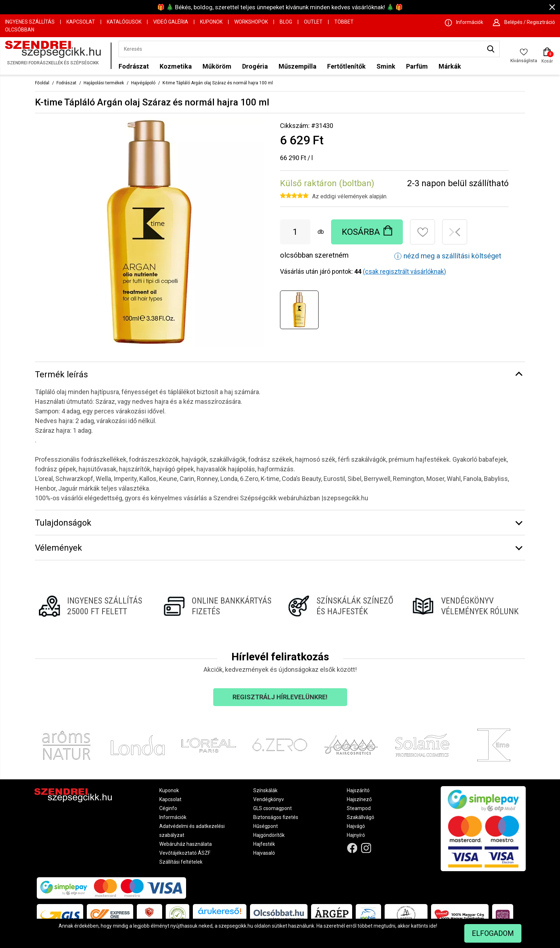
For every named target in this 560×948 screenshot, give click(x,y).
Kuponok (211, 22)
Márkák (450, 66)
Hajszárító (358, 790)
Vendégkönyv (269, 799)
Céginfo (168, 808)
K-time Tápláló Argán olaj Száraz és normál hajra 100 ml (218, 83)
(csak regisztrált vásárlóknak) (404, 271)
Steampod (359, 808)
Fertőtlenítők (346, 66)
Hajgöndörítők (269, 835)
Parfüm (417, 66)
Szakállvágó (361, 817)
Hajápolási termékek (104, 83)
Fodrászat (134, 66)
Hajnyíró (356, 835)
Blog (286, 22)
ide (433, 926)
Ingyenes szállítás (30, 22)
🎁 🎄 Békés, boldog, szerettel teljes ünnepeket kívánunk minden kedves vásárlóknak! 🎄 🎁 (280, 7)
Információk (173, 817)
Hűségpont (266, 826)
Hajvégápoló (143, 83)
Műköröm (217, 66)
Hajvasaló (264, 853)
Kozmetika (176, 66)
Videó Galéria (171, 22)
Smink (386, 66)
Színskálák (265, 790)
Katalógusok (124, 22)
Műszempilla (297, 66)
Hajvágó (356, 826)
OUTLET (313, 22)
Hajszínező (359, 799)
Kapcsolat (81, 22)
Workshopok (251, 22)
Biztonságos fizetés (276, 817)
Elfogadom (493, 933)
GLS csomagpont (272, 808)
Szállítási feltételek (181, 862)
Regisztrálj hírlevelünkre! (280, 697)
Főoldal (42, 83)
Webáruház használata (186, 844)
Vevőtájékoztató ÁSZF (185, 853)
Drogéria (255, 66)
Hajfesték (264, 844)
